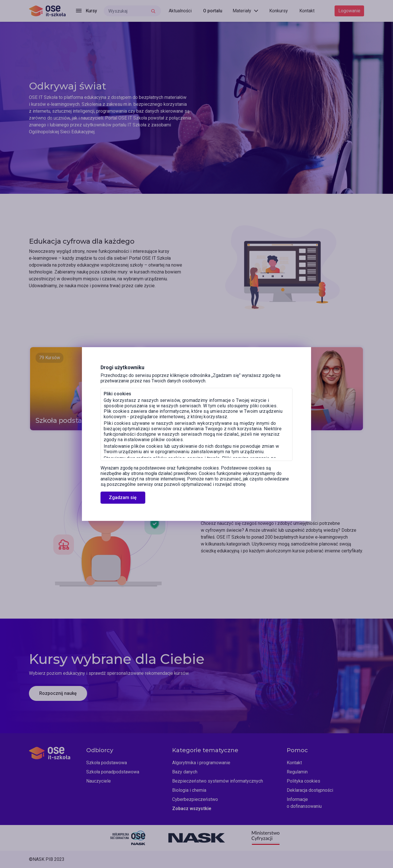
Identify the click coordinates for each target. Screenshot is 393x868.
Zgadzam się (123, 497)
